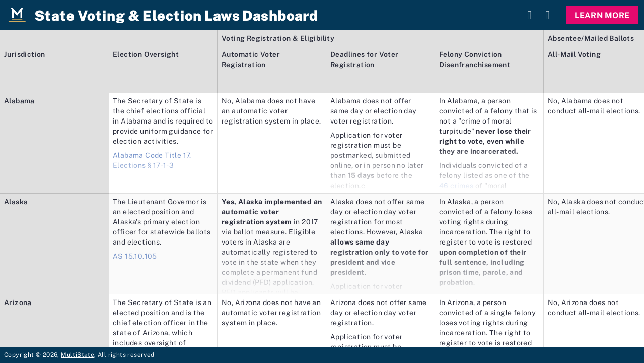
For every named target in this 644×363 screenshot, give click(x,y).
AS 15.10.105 (135, 256)
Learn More (602, 15)
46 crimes (456, 185)
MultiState (78, 355)
